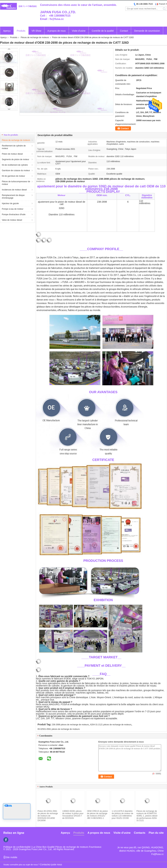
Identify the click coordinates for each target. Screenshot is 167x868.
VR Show (36, 31)
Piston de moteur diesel (12, 154)
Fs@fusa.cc (157, 854)
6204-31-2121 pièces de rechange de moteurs (111, 725)
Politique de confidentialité (17, 847)
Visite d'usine (79, 31)
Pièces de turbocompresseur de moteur (16, 183)
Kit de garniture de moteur (13, 176)
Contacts (140, 833)
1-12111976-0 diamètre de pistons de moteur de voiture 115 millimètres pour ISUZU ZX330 (122, 815)
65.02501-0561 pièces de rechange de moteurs (59, 729)
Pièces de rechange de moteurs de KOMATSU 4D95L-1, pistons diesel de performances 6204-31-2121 (147, 816)
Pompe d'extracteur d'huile (14, 214)
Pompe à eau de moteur (13, 209)
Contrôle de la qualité (103, 31)
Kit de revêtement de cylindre (15, 165)
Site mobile (10, 857)
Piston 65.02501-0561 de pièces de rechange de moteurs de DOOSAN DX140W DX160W (48, 816)
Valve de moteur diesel (12, 220)
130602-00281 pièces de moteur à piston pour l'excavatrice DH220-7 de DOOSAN (73, 815)
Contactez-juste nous (51, 864)
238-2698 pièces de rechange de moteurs (70, 725)
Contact (124, 31)
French (162, 4)
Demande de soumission (147, 31)
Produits (21, 31)
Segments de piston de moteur (15, 159)
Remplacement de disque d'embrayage (13, 197)
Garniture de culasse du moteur (16, 170)
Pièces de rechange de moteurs (35, 37)
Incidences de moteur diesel (14, 190)
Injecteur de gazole (10, 203)
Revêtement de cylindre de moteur (14, 147)
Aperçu (7, 31)
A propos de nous (57, 31)
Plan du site (156, 833)
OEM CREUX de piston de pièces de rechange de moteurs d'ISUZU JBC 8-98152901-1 (97, 815)
